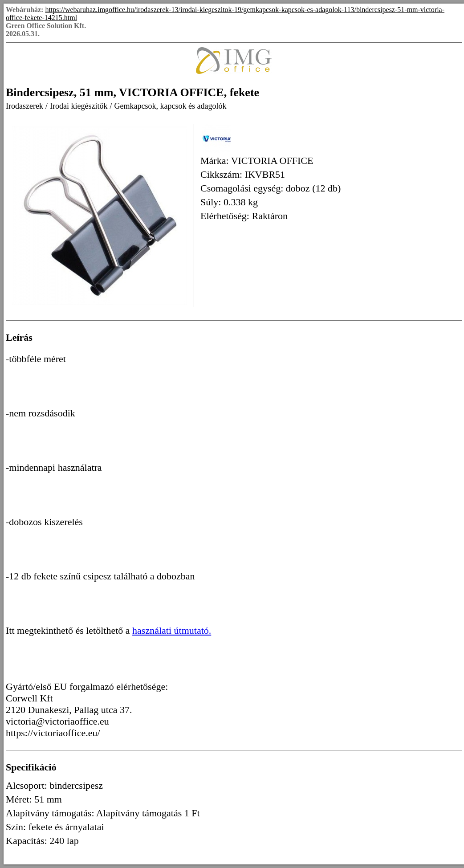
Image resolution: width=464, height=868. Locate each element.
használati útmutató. (172, 630)
